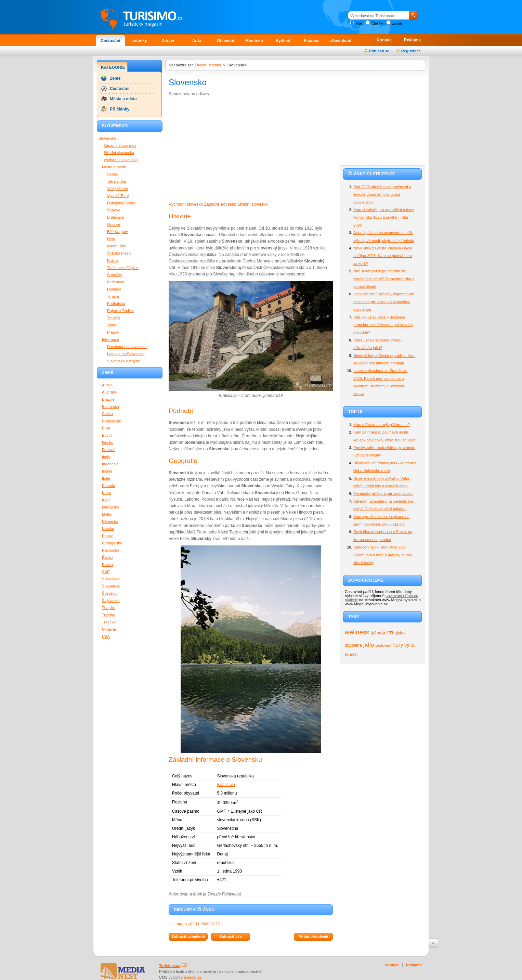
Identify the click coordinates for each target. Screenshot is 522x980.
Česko (107, 414)
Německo (110, 521)
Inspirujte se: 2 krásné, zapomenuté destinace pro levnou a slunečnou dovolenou (384, 302)
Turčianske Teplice (123, 268)
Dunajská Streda (121, 203)
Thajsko (397, 633)
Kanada (109, 486)
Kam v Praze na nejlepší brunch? (382, 425)
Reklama (412, 40)
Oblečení (226, 41)
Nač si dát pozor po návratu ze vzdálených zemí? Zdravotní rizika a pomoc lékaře (384, 279)
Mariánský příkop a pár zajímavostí (383, 493)
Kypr (106, 500)
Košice (113, 260)
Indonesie (110, 464)
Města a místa (123, 99)
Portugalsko (112, 543)
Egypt (107, 435)
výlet (409, 645)
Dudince (114, 289)
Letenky (139, 41)
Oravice (114, 224)
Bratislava (226, 785)
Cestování (110, 41)
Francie (108, 450)
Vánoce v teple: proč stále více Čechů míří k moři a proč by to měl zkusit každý (383, 555)
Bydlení (283, 41)
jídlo (369, 645)
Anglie (107, 385)
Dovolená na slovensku (127, 347)
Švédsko (109, 593)
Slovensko (107, 138)
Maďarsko (110, 507)
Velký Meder (118, 189)
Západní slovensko (120, 145)
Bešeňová (116, 282)
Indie (106, 457)
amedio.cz (192, 977)
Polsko (108, 536)
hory (398, 645)
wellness (357, 632)
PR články (120, 109)
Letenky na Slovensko (126, 354)
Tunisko (109, 615)
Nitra (111, 239)
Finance (311, 41)
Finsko (108, 442)
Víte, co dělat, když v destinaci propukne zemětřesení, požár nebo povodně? (383, 325)
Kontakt (384, 40)
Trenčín (114, 318)
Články (377, 23)
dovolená (353, 645)
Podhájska (116, 304)
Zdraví (168, 41)
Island (107, 471)
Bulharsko (110, 407)
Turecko (109, 622)
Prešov (113, 332)
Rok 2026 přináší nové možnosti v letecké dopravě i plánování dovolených (382, 195)
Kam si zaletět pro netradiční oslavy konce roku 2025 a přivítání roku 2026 (384, 217)
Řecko (107, 557)
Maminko (254, 41)
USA (106, 636)
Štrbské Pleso (119, 253)
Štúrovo (114, 210)
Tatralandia (116, 181)
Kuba (106, 493)
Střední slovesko (253, 204)
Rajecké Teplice (120, 311)
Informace (110, 339)
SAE (106, 572)
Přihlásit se (379, 51)
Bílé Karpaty (118, 232)
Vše (359, 23)
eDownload (340, 41)
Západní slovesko (220, 204)
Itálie (106, 478)
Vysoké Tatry (118, 196)
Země (397, 23)
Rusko (107, 565)
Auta (197, 41)
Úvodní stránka (208, 65)
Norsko (108, 529)
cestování (383, 645)
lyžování (379, 633)
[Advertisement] (226, 149)
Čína (106, 428)
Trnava (113, 296)
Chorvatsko (112, 421)
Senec (113, 174)
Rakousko (110, 550)
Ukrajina (109, 629)
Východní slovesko (186, 204)
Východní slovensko (121, 160)
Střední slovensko (119, 153)
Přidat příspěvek (313, 937)
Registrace (411, 51)
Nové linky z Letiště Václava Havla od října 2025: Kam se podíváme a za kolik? (383, 256)
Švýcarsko (111, 601)
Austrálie (109, 392)
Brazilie (108, 399)
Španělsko (111, 586)
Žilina (112, 325)
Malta (107, 514)
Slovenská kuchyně (123, 361)
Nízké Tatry (117, 246)
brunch (351, 655)
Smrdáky (115, 275)
